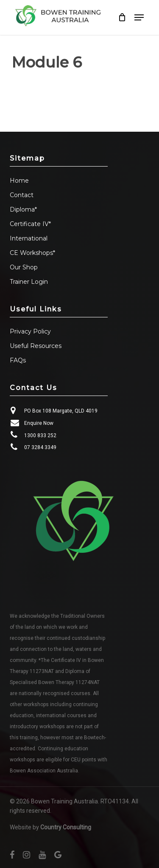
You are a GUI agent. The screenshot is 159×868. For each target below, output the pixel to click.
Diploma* (23, 209)
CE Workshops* (32, 253)
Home (19, 181)
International (29, 238)
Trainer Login (29, 282)
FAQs (18, 360)
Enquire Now (39, 423)
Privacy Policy (30, 331)
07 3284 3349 (40, 447)
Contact (22, 195)
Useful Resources (36, 346)
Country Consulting (66, 827)
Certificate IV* (30, 224)
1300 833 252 (40, 435)
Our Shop (24, 267)
